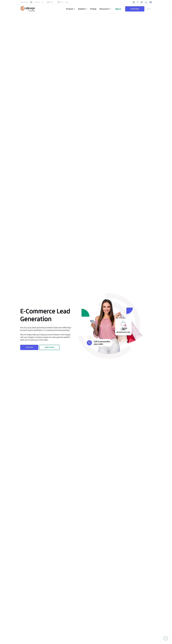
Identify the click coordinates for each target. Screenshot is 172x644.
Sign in (118, 9)
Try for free (135, 9)
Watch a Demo (49, 347)
